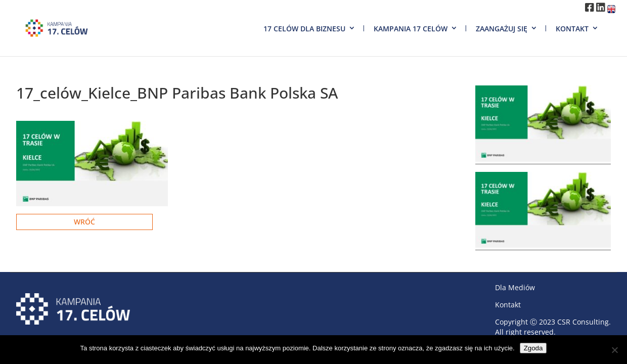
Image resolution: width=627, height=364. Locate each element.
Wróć (84, 222)
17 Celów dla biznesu (304, 29)
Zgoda (533, 348)
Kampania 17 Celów (411, 29)
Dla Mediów (515, 287)
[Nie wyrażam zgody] (614, 350)
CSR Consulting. (584, 322)
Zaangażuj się (502, 29)
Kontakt (572, 29)
